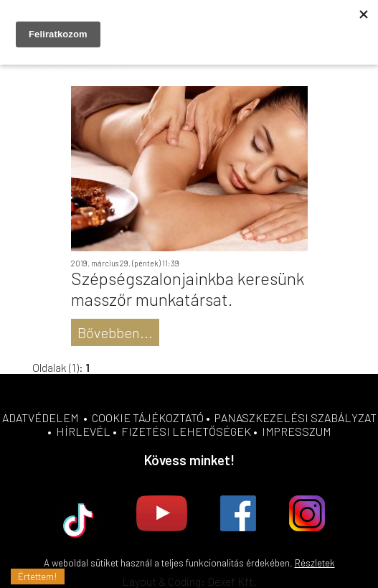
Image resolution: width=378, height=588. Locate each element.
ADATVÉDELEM (41, 417)
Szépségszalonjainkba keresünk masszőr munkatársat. (188, 289)
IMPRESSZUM (297, 431)
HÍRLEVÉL (83, 431)
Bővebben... (115, 332)
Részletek (315, 563)
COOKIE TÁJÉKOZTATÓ (148, 417)
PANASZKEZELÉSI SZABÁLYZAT (296, 417)
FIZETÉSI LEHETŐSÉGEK (186, 431)
